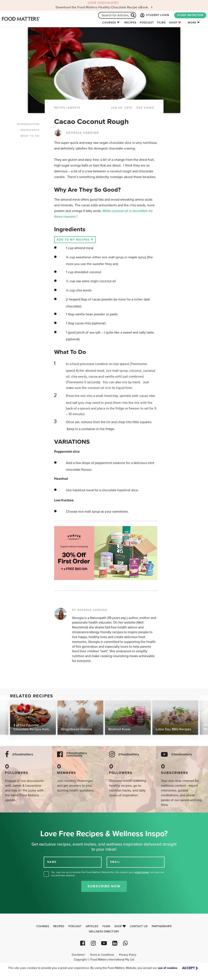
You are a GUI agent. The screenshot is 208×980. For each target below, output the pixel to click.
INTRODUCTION (28, 124)
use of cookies (168, 968)
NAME (52, 862)
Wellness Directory (104, 932)
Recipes (130, 23)
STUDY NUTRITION (190, 15)
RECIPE (60, 108)
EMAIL (115, 862)
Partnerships (162, 926)
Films (162, 23)
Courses (109, 23)
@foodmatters (23, 754)
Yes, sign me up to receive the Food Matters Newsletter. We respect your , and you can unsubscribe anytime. (108, 874)
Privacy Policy (128, 955)
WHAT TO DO (30, 136)
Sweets (74, 108)
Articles (92, 926)
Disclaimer (78, 955)
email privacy (142, 872)
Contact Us (139, 926)
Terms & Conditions (102, 955)
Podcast (147, 23)
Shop (175, 23)
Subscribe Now (104, 886)
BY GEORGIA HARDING (90, 610)
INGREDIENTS (30, 130)
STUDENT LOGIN (154, 15)
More (192, 23)
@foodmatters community (77, 755)
